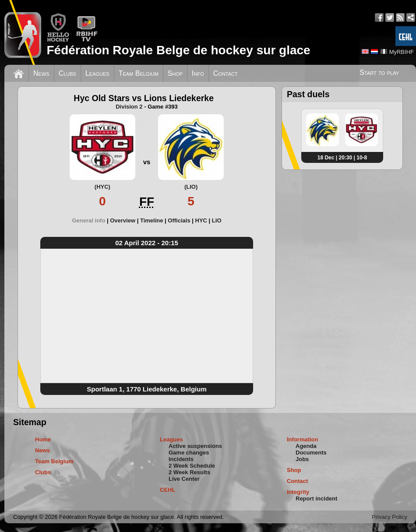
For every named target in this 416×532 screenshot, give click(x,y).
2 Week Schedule (192, 466)
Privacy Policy (390, 517)
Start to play (379, 72)
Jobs (302, 459)
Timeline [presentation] (152, 220)
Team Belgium (139, 73)
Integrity (298, 492)
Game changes (189, 453)
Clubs (67, 73)
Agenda (306, 446)
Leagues (97, 73)
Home (43, 439)
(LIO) (191, 187)
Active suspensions (195, 446)
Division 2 (129, 107)
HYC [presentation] (201, 220)
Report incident (316, 499)
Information (303, 439)
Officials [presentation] (179, 220)
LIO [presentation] (217, 220)
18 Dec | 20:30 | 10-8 (342, 158)
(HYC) (102, 187)
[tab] (91, 220)
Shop (175, 73)
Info (198, 73)
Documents (311, 453)
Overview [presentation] (123, 220)
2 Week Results (189, 472)
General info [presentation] (89, 220)
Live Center (184, 479)
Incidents (181, 459)
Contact (226, 73)
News (41, 73)
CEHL (167, 490)
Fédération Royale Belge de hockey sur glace (178, 50)
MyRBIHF (402, 52)
